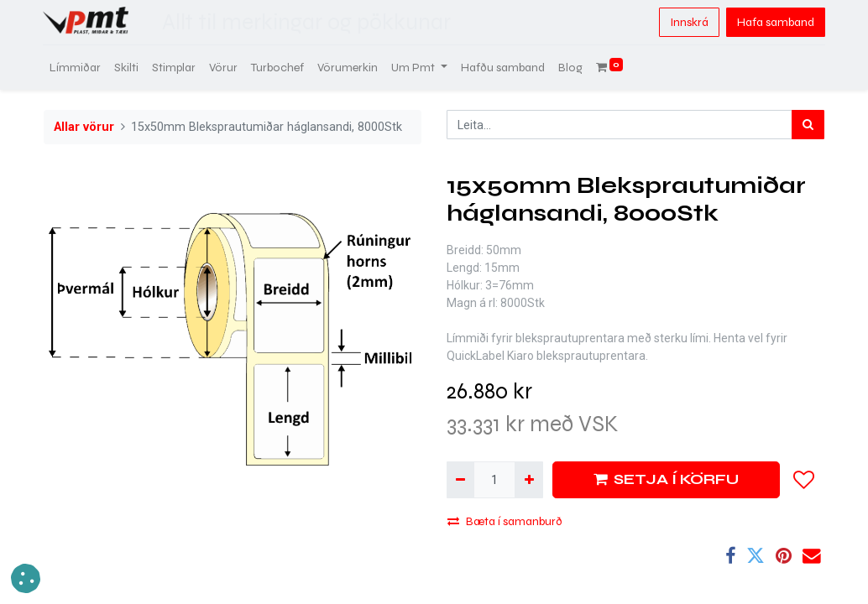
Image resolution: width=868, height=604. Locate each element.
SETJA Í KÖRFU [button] (666, 479)
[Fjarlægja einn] (460, 479)
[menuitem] (76, 68)
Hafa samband (775, 22)
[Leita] (808, 125)
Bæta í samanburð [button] (505, 521)
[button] (804, 480)
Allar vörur (84, 127)
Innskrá (688, 22)
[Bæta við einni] (528, 479)
